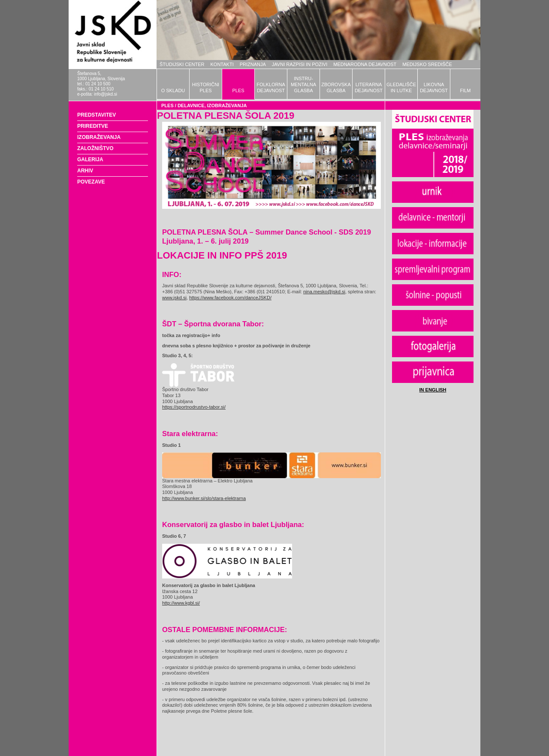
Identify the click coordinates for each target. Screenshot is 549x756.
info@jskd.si (106, 94)
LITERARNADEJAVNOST (369, 87)
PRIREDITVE (93, 126)
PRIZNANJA (253, 64)
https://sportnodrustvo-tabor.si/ (194, 407)
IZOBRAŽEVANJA (99, 137)
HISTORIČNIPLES (206, 87)
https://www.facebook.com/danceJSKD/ (230, 298)
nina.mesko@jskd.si (324, 292)
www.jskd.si (174, 298)
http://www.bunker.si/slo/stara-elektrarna (204, 498)
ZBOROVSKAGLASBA (336, 87)
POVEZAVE (91, 182)
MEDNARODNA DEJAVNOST (365, 64)
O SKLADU (173, 90)
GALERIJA (90, 160)
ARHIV (85, 171)
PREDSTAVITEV (97, 115)
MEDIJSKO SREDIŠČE (427, 64)
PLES (238, 90)
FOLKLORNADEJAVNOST (271, 87)
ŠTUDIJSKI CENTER (182, 64)
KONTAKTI (222, 64)
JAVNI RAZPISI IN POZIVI (300, 64)
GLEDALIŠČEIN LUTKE (401, 87)
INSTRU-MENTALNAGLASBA (303, 84)
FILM (465, 90)
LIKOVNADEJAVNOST (434, 87)
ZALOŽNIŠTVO (95, 148)
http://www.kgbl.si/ (181, 603)
